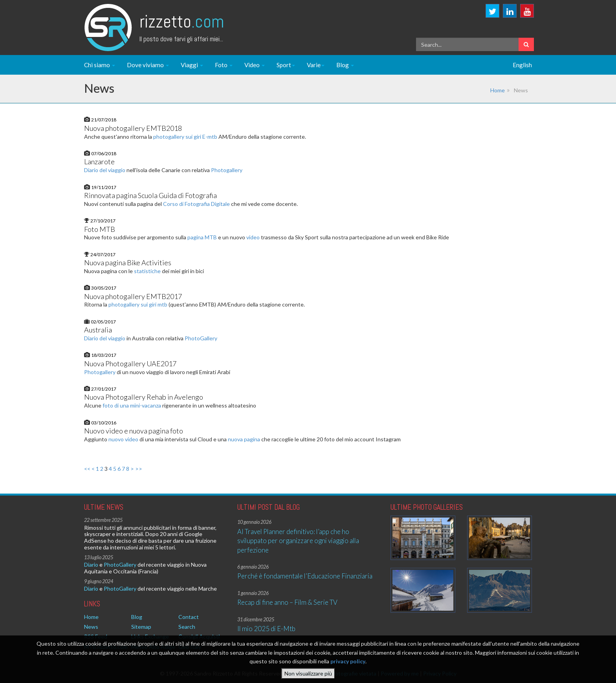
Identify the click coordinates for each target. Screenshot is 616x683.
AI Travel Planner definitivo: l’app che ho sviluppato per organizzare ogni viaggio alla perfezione (298, 541)
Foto (224, 65)
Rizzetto (182, 21)
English (522, 65)
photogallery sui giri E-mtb (185, 137)
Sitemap (141, 627)
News (91, 627)
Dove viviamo (148, 65)
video (253, 237)
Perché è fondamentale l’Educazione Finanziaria (305, 576)
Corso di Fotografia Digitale (196, 204)
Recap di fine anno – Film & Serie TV (287, 602)
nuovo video (123, 439)
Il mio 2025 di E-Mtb (266, 629)
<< (87, 469)
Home (498, 90)
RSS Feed (96, 636)
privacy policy (348, 664)
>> (139, 469)
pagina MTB (202, 237)
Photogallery (227, 170)
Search (187, 627)
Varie (316, 65)
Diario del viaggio (105, 170)
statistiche (147, 271)
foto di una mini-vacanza (132, 405)
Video (255, 65)
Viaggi (192, 65)
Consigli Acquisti (199, 636)
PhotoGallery (201, 338)
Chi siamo (100, 65)
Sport (286, 65)
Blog (345, 65)
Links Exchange (150, 636)
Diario (91, 565)
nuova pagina (244, 439)
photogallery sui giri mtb (138, 304)
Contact (189, 617)
